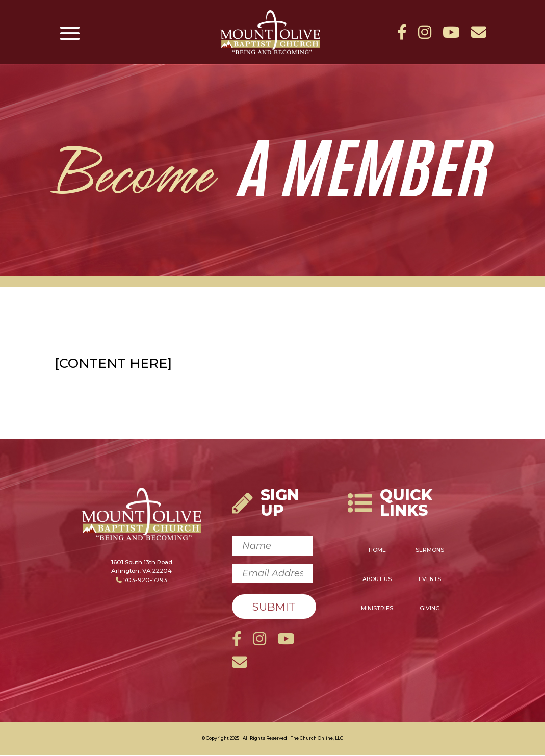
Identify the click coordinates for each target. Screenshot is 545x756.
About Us (377, 580)
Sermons (430, 551)
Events (430, 580)
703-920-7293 (141, 581)
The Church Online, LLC (317, 739)
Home (377, 551)
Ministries (377, 609)
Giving (430, 609)
